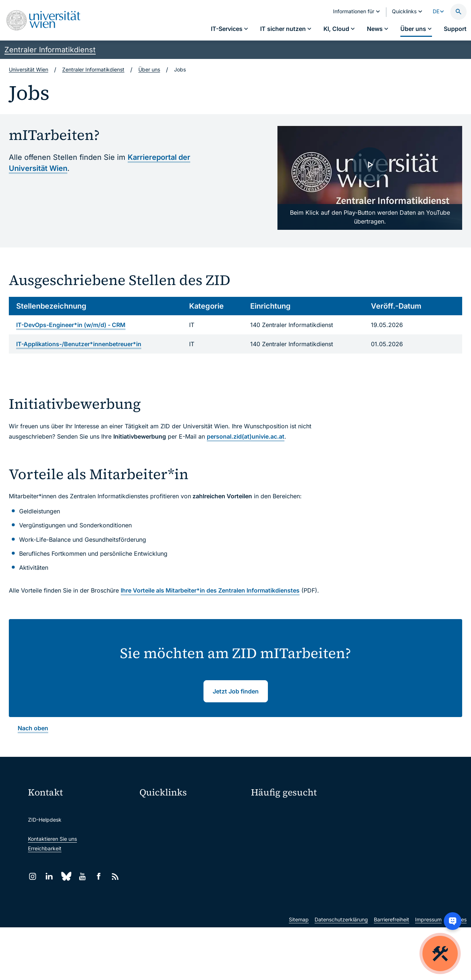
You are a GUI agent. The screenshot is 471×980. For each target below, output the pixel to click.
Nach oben (33, 728)
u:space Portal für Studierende (181, 841)
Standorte (263, 838)
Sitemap (299, 972)
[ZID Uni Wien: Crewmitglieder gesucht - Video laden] (370, 178)
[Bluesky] (66, 876)
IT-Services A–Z (270, 812)
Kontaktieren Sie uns (52, 839)
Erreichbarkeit (45, 848)
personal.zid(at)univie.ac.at (246, 436)
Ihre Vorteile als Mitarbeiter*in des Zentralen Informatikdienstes (210, 590)
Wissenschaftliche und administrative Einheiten (192, 903)
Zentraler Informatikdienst (50, 50)
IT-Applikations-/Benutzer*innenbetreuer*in (79, 344)
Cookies (457, 972)
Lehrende (370, 851)
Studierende (266, 851)
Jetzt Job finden (236, 691)
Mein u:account (377, 812)
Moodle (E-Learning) (169, 810)
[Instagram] (33, 876)
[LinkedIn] (49, 876)
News (366, 838)
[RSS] (115, 876)
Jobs (365, 825)
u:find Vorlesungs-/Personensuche (185, 856)
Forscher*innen (269, 864)
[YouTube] (82, 876)
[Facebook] (99, 876)
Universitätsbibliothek (170, 887)
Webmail (155, 826)
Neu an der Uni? (281, 888)
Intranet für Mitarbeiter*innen (179, 872)
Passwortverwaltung (275, 825)
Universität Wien (29, 69)
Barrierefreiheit (392, 972)
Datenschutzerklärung (341, 972)
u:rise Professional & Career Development (192, 918)
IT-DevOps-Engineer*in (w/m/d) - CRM (71, 325)
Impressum (428, 972)
